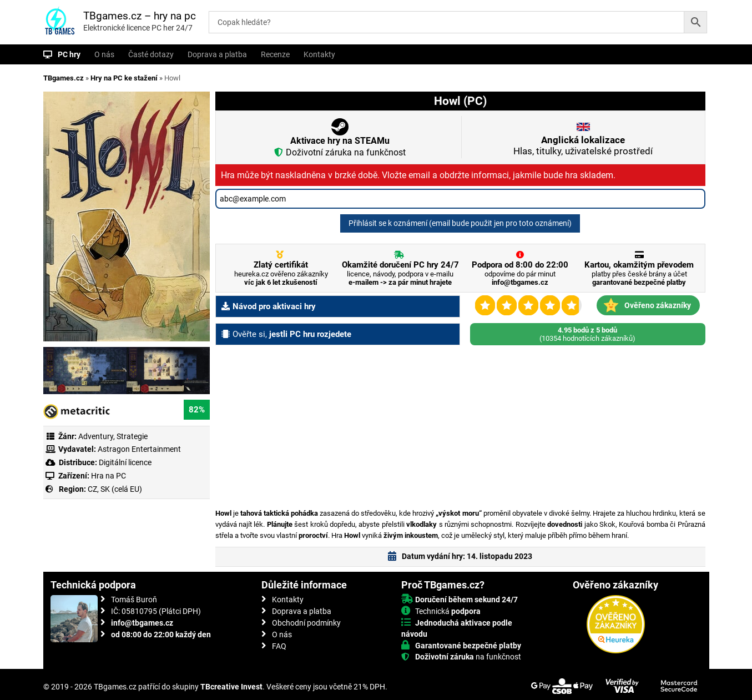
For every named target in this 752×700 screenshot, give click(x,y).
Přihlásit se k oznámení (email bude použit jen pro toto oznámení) (460, 223)
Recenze (275, 54)
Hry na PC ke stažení (124, 78)
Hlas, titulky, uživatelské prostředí (583, 145)
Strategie (132, 436)
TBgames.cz (64, 78)
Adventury (96, 436)
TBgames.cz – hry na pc (140, 16)
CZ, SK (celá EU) (115, 489)
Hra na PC (108, 476)
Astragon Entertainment (139, 449)
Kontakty (319, 54)
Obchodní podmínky (306, 623)
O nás (104, 54)
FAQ (279, 646)
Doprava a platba (217, 54)
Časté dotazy (151, 54)
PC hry (69, 54)
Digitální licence (124, 462)
